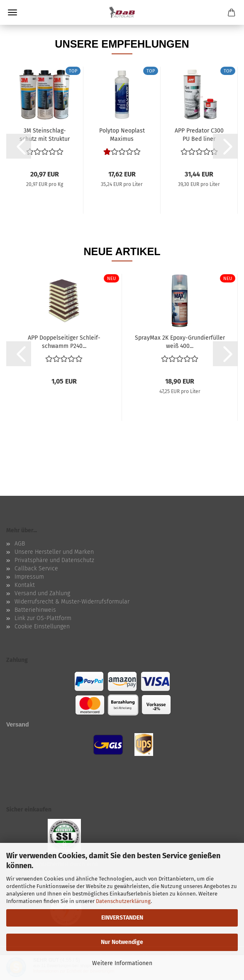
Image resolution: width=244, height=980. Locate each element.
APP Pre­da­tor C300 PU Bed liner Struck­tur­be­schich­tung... (199, 134)
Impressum (29, 577)
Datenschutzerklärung (123, 901)
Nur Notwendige (122, 942)
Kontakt (25, 585)
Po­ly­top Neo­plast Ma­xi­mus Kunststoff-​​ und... (122, 134)
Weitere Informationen (122, 963)
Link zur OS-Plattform (43, 618)
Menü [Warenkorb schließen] (12, 12)
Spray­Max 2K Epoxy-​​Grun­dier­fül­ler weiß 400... (180, 341)
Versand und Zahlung (42, 593)
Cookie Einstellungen (42, 626)
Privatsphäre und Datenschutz (54, 560)
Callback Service (36, 568)
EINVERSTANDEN (122, 918)
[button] (19, 146)
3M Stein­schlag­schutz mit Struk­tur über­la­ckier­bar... (45, 134)
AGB (20, 544)
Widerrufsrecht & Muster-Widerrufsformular (72, 602)
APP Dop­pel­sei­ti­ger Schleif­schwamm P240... (64, 341)
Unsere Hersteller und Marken (54, 552)
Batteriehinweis (35, 610)
